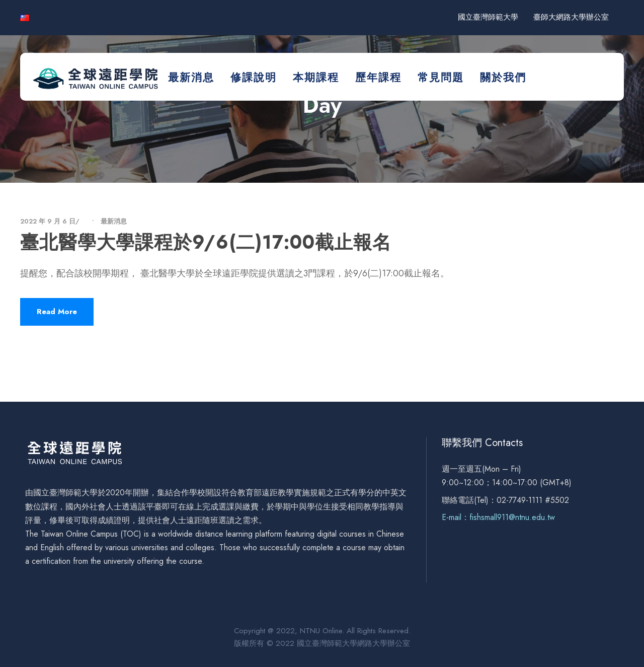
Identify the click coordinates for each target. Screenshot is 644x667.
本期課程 (316, 78)
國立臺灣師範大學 (488, 17)
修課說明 (254, 78)
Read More (57, 312)
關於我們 (503, 78)
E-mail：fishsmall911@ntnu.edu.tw (498, 517)
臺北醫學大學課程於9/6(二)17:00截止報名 (206, 242)
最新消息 (191, 78)
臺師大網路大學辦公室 (571, 17)
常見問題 (441, 78)
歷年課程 (378, 78)
